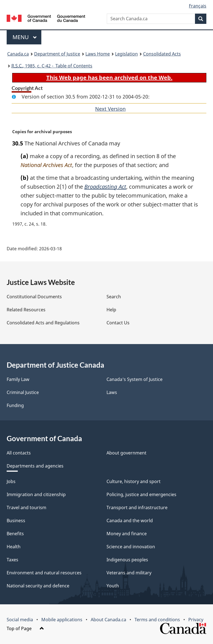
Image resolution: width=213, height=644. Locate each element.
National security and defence (38, 586)
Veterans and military (129, 573)
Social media (20, 620)
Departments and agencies (35, 466)
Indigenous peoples (127, 560)
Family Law (18, 379)
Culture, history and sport (134, 481)
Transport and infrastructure (137, 507)
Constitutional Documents (34, 297)
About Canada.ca (108, 620)
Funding (15, 405)
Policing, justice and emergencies (141, 494)
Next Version (110, 109)
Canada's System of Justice (135, 379)
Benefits (15, 534)
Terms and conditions (157, 620)
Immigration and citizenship (36, 494)
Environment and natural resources (44, 573)
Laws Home (98, 54)
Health (14, 547)
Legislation (126, 54)
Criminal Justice (23, 392)
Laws (112, 392)
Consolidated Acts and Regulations (43, 323)
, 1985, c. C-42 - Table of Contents (52, 66)
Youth (113, 586)
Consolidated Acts (162, 54)
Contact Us (118, 323)
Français (198, 6)
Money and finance (127, 534)
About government (126, 453)
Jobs (11, 481)
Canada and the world (130, 521)
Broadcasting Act (105, 187)
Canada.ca (18, 54)
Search (114, 297)
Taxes (12, 560)
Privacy (196, 620)
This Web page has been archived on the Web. (109, 78)
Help (111, 310)
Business (16, 521)
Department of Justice (57, 54)
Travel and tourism (26, 507)
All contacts (19, 453)
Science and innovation (131, 547)
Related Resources (26, 310)
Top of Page (25, 628)
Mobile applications (62, 620)
